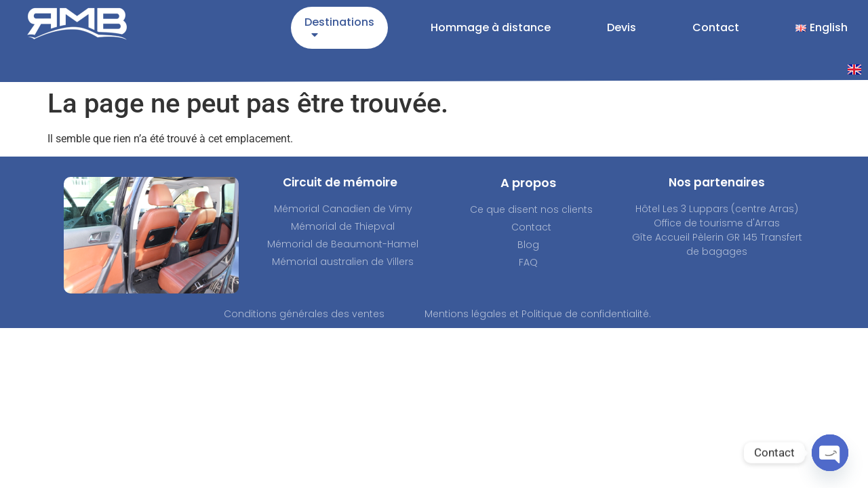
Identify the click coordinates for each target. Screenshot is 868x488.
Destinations (339, 30)
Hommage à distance (491, 27)
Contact (716, 27)
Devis (622, 27)
